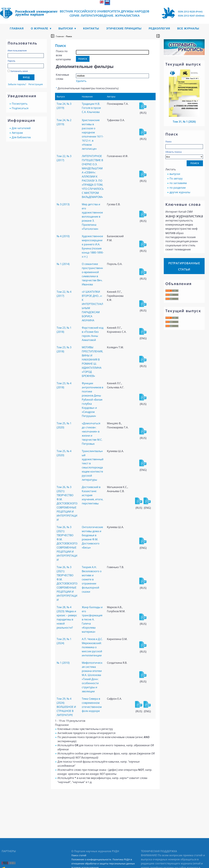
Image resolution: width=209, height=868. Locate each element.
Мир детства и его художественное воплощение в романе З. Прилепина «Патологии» (92, 217)
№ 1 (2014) (63, 264)
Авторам (17, 133)
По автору (176, 178)
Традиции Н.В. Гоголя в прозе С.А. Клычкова (91, 108)
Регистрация (36, 84)
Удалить (81, 81)
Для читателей (21, 128)
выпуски (175, 174)
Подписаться (20, 108)
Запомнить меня (19, 71)
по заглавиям (178, 183)
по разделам (178, 188)
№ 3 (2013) (63, 204)
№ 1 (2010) (63, 663)
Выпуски (66, 29)
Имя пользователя (17, 51)
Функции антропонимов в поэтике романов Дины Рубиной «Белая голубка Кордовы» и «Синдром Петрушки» (92, 400)
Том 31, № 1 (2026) (184, 122)
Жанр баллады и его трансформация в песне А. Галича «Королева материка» (92, 619)
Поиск (169, 142)
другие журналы (180, 192)
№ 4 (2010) (63, 236)
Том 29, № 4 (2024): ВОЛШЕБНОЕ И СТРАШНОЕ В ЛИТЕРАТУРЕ (66, 707)
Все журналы (188, 29)
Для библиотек (21, 137)
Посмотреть (20, 104)
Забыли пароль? (17, 84)
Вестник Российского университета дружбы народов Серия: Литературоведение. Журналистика (104, 13)
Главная (17, 29)
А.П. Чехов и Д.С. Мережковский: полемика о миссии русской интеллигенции (92, 647)
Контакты (91, 29)
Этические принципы (124, 29)
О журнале (40, 29)
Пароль (12, 61)
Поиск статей (79, 855)
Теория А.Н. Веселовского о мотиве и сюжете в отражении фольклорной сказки (92, 579)
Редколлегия (159, 29)
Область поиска (184, 155)
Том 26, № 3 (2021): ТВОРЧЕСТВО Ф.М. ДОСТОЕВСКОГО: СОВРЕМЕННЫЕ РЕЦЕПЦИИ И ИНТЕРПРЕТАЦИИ (67, 503)
